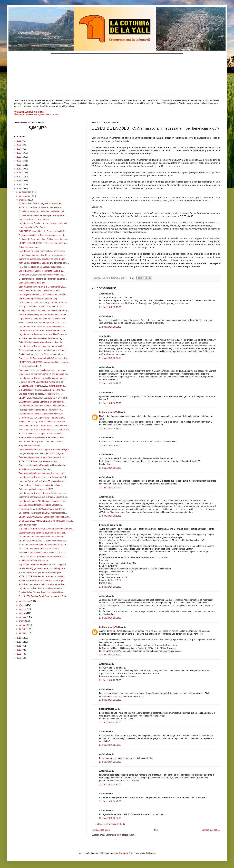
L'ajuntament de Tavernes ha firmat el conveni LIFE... (43, 319)
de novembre (25, 196)
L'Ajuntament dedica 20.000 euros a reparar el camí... (43, 501)
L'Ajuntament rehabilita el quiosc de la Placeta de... (42, 414)
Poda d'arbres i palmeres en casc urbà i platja (39, 485)
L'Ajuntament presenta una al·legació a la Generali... (42, 406)
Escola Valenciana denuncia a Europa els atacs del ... (43, 533)
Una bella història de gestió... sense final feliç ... (40, 394)
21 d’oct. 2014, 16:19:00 (110, 383)
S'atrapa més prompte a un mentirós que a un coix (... (43, 350)
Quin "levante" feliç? (28, 525)
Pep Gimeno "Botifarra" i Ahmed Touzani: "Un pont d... (43, 565)
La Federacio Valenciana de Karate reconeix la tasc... (43, 513)
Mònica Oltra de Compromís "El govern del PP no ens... (44, 303)
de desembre (25, 192)
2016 (19, 181)
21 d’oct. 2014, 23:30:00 (110, 745)
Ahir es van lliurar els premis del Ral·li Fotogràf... (41, 573)
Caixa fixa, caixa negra (29, 247)
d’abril (22, 621)
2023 (19, 153)
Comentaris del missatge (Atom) (120, 835)
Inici (156, 830)
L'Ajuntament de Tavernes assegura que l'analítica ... (42, 346)
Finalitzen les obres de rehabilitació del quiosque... (41, 267)
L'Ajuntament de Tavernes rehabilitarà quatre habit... (42, 378)
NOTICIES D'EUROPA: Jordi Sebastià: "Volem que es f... (44, 426)
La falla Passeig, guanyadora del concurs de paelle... (43, 568)
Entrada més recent (101, 830)
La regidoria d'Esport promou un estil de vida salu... (42, 275)
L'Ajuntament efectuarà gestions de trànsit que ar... (42, 537)
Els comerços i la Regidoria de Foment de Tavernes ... (43, 279)
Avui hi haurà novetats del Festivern (35, 469)
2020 (19, 165)
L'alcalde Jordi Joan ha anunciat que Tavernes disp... (43, 330)
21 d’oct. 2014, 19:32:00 (110, 587)
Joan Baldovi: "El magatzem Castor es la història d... (42, 442)
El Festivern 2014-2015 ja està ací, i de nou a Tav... (42, 418)
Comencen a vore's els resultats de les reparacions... (43, 370)
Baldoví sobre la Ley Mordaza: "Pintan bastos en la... (43, 422)
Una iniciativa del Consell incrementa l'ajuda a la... (41, 271)
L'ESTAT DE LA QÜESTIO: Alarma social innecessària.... (44, 362)
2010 (19, 650)
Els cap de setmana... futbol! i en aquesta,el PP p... (42, 307)
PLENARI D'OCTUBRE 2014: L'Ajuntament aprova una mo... (46, 529)
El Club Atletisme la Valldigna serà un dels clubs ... (41, 434)
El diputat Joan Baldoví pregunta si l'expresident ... (41, 203)
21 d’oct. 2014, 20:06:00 (110, 618)
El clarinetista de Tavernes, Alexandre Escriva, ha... (42, 390)
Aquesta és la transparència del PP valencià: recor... (42, 437)
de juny (23, 613)
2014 (19, 189)
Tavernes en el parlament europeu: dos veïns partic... (43, 473)
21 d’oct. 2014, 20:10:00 (110, 655)
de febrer (23, 629)
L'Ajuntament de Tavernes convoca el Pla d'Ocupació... (43, 334)
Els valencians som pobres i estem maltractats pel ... (42, 211)
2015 (19, 185)
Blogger (152, 853)
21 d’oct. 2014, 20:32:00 (110, 680)
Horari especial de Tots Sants (32, 227)
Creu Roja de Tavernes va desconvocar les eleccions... (43, 295)
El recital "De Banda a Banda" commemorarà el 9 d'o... (43, 596)
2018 (19, 173)
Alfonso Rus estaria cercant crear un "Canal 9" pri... (42, 580)
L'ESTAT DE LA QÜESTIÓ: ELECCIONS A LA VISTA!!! (43, 398)
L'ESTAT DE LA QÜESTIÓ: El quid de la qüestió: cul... (43, 541)
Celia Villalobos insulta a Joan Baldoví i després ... (41, 342)
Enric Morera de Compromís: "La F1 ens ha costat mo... (44, 374)
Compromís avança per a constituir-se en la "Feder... (42, 259)
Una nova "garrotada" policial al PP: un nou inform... (42, 481)
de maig (23, 617)
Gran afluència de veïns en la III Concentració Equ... (42, 287)
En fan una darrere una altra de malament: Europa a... (43, 545)
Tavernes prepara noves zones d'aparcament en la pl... (43, 457)
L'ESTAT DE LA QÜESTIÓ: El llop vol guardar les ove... (44, 243)
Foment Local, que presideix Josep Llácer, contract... (42, 255)
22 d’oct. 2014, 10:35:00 (110, 785)
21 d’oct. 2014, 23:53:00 (110, 762)
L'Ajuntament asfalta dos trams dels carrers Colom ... (43, 588)
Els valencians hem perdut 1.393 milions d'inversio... (42, 386)
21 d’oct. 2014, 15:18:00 (110, 307)
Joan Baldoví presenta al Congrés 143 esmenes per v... (44, 263)
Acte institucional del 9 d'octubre (33, 561)
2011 (19, 646)
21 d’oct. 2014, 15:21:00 (110, 327)
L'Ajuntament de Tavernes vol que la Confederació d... (43, 477)
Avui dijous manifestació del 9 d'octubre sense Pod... (42, 584)
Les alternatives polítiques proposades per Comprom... (43, 314)
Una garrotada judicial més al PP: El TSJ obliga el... (42, 453)
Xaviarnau (123, 853)
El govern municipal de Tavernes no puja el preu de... (43, 235)
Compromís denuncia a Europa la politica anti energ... (43, 465)
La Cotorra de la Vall (109, 412)
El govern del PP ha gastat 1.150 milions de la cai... (42, 382)
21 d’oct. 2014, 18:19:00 (110, 428)
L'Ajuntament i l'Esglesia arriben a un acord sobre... (42, 402)
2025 (19, 145)
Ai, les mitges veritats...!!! (30, 366)
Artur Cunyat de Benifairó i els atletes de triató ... (41, 291)
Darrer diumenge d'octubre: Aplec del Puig (38, 299)
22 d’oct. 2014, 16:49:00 (110, 801)
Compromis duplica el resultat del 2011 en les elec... (42, 557)
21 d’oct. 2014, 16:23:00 (110, 403)
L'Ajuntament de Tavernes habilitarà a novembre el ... (43, 327)
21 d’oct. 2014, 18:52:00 (110, 468)
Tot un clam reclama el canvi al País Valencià (39, 549)
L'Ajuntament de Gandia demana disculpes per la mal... (44, 223)
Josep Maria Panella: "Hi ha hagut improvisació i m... (42, 322)
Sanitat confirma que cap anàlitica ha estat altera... (42, 354)
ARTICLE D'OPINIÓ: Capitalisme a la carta (38, 461)
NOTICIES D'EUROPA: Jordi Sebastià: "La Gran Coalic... (44, 430)
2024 (19, 149)
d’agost (23, 605)
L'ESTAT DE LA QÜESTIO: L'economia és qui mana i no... (45, 517)
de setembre (25, 601)
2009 (19, 654)
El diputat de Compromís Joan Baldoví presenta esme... (44, 239)
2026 (19, 141)
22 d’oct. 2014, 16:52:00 (110, 818)
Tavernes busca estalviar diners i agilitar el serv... (41, 410)
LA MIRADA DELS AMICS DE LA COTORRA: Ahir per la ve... (46, 521)
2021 (19, 161)
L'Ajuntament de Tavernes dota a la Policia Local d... (42, 493)
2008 (19, 658)
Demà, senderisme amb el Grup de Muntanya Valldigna (44, 450)
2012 (19, 642)
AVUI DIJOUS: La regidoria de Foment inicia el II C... (42, 231)
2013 (19, 638)
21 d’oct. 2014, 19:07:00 (110, 488)
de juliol (23, 609)
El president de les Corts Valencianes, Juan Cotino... (42, 509)
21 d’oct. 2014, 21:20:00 (110, 700)
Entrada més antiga (211, 830)
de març (23, 625)
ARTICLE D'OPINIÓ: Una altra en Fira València (40, 207)
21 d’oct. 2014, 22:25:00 (110, 722)
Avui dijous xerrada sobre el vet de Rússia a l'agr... (41, 338)
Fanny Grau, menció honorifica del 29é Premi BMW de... (44, 311)
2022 (19, 157)
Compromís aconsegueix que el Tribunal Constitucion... (44, 497)
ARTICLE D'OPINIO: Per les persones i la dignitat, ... (42, 576)
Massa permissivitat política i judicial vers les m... (41, 505)
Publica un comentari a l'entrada (110, 824)
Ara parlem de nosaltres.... (31, 445)
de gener (23, 633)
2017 (19, 177)
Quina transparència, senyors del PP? (36, 489)
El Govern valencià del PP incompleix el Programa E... (43, 215)
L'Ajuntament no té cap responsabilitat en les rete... (42, 251)
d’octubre (24, 200)
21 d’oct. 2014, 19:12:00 (110, 516)
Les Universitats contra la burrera (34, 219)
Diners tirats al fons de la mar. (32, 283)
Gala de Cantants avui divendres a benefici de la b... (42, 553)
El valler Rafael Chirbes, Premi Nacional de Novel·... (42, 592)
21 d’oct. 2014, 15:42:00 (110, 358)
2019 (19, 169)
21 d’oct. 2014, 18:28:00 (110, 445)
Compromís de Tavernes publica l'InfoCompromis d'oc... (44, 358)
